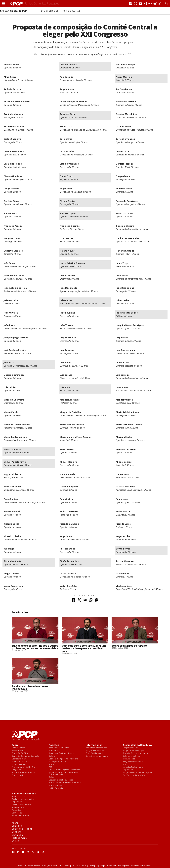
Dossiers (16, 832)
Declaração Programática (23, 799)
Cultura (52, 756)
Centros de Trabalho (22, 829)
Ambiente (53, 751)
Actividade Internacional (97, 748)
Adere (15, 823)
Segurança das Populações (61, 780)
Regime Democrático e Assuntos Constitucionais (64, 773)
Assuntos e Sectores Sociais (61, 753)
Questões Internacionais (97, 756)
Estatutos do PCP (19, 762)
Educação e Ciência (57, 762)
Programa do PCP (20, 764)
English (15, 841)
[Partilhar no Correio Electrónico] (85, 601)
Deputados (128, 770)
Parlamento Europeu (24, 794)
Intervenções (49, 11)
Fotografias (72, 11)
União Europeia (56, 788)
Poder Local (17, 775)
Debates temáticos (131, 756)
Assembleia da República (137, 745)
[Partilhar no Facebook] (73, 601)
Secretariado (18, 751)
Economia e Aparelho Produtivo (63, 759)
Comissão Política (20, 753)
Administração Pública (59, 748)
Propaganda (124, 866)
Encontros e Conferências (23, 773)
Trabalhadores (55, 785)
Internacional (94, 745)
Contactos (17, 826)
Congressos (17, 770)
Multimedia (17, 835)
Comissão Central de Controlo (25, 756)
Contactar (112, 866)
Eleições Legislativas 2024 (134, 775)
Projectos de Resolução (134, 751)
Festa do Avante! (20, 838)
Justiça (52, 764)
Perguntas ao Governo (133, 762)
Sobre (15, 745)
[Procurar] (166, 3)
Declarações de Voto (21, 805)
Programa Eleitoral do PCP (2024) (138, 773)
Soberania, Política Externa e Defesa (65, 783)
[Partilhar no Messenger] (97, 601)
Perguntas (16, 810)
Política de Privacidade (141, 866)
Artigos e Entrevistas (95, 751)
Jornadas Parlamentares (134, 767)
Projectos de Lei (130, 748)
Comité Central (19, 748)
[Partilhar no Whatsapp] (91, 601)
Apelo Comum (18, 796)
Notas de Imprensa (20, 816)
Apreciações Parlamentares (135, 753)
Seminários (17, 813)
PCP (51, 767)
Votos (126, 764)
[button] (3, 3)
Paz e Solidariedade (95, 753)
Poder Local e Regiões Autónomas (64, 770)
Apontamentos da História (24, 767)
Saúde (52, 777)
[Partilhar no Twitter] (79, 601)
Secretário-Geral (19, 759)
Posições (54, 745)
